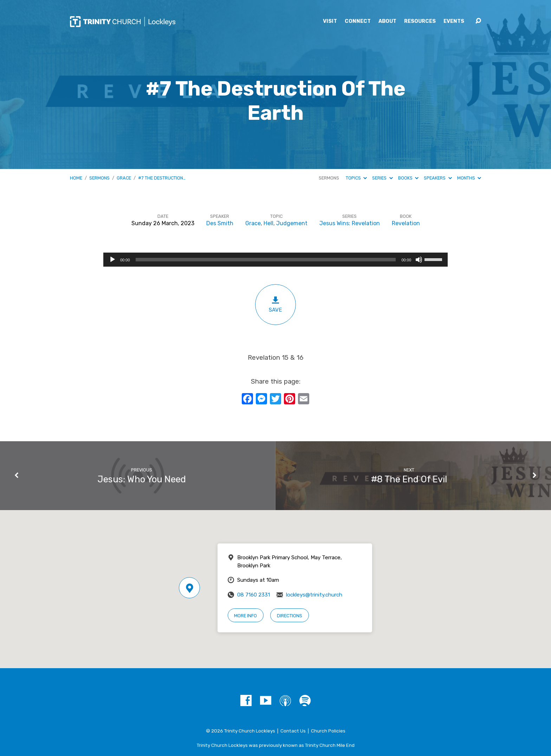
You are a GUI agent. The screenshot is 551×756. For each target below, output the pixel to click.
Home (76, 178)
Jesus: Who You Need (142, 479)
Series (382, 178)
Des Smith (220, 223)
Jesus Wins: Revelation (350, 223)
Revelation (406, 223)
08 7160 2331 (254, 595)
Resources (420, 21)
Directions (290, 616)
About (387, 21)
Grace (124, 178)
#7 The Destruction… (162, 178)
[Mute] (419, 260)
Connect (358, 21)
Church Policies (328, 731)
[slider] (266, 260)
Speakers (438, 178)
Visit (330, 21)
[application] (275, 260)
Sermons (99, 178)
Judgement (292, 223)
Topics (356, 178)
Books (408, 178)
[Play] (112, 260)
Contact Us (293, 731)
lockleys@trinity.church (314, 595)
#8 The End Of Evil (409, 479)
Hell (268, 223)
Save (275, 304)
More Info (245, 616)
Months (469, 178)
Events (454, 21)
